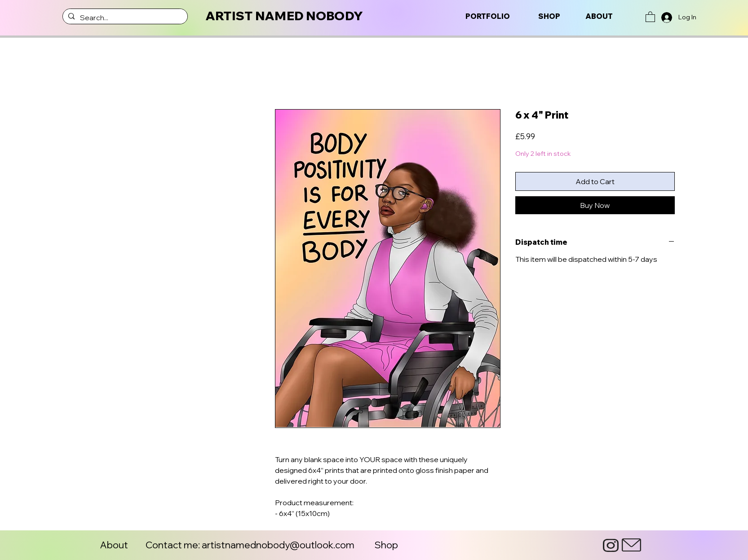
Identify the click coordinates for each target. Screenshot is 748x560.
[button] (650, 16)
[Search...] (124, 18)
